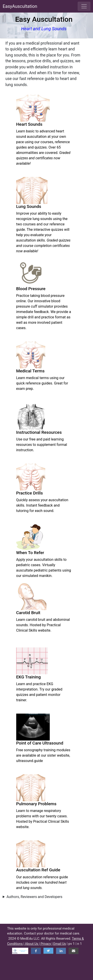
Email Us (60, 944)
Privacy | (47, 944)
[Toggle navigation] (84, 6)
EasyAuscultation (20, 6)
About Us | (33, 944)
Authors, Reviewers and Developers (34, 897)
